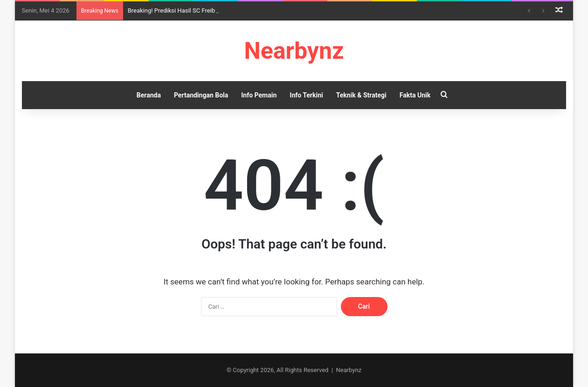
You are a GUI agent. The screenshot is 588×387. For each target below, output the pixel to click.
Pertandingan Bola (201, 95)
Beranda (149, 95)
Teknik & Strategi (361, 95)
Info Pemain (259, 95)
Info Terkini (306, 95)
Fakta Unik (415, 95)
